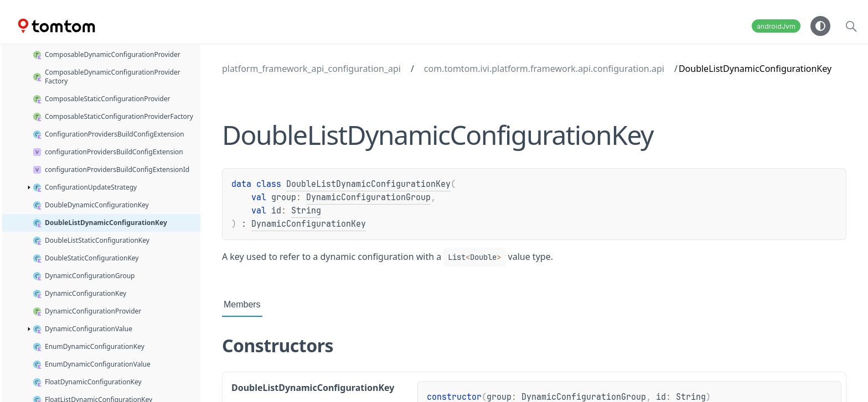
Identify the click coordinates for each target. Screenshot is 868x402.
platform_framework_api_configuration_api (311, 69)
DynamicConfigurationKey (309, 224)
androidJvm (776, 26)
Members (242, 304)
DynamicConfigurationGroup (368, 197)
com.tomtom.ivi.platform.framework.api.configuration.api (544, 69)
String (306, 211)
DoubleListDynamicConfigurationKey (368, 184)
